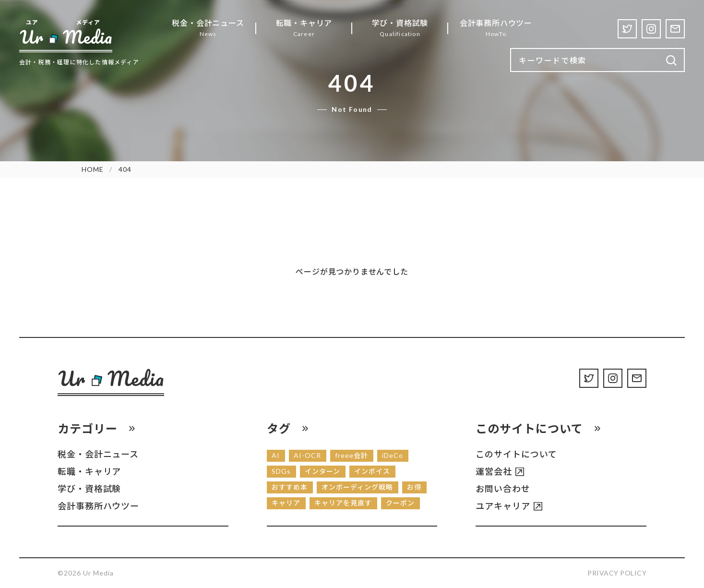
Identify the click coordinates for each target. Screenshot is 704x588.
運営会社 (494, 471)
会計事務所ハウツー (98, 506)
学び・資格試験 (89, 489)
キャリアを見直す (343, 503)
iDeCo (393, 455)
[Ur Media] (66, 36)
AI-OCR (307, 455)
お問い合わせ (503, 489)
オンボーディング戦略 (357, 487)
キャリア (286, 503)
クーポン (400, 503)
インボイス (372, 471)
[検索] (672, 61)
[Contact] (675, 29)
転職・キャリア (89, 471)
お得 (414, 487)
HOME (93, 169)
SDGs (281, 471)
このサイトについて (516, 454)
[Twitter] (627, 29)
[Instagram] (651, 29)
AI (276, 455)
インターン (322, 471)
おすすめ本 (290, 487)
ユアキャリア (503, 506)
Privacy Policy (617, 573)
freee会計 (352, 455)
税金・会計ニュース (98, 454)
